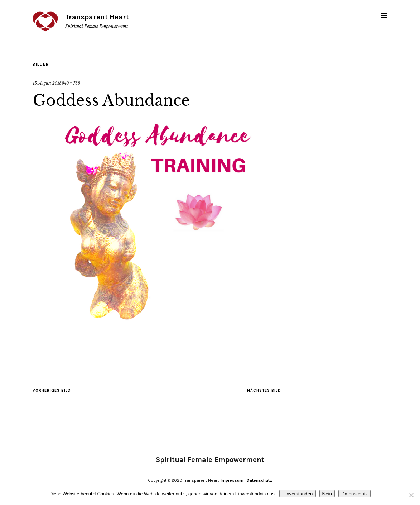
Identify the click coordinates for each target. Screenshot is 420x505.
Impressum (232, 480)
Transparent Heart (97, 17)
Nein (327, 494)
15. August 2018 (47, 83)
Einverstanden (297, 494)
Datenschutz (259, 480)
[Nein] (411, 495)
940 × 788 (71, 83)
